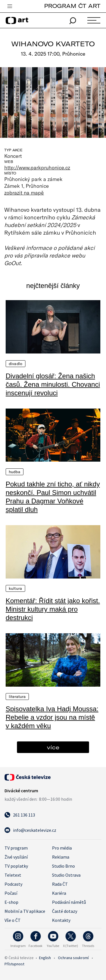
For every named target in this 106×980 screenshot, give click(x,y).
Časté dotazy (65, 911)
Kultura (15, 588)
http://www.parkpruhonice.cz (37, 167)
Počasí (11, 893)
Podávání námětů (69, 902)
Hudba (15, 472)
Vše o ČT (13, 920)
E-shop (11, 902)
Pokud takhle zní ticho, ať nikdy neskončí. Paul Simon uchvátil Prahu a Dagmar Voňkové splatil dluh (53, 497)
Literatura (17, 697)
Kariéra (59, 893)
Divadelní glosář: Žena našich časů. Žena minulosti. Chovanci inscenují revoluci (53, 384)
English (45, 958)
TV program (16, 848)
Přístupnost (14, 964)
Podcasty (13, 884)
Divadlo (16, 364)
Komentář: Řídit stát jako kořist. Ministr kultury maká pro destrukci (53, 609)
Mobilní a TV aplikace (25, 911)
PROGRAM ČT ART (72, 6)
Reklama (61, 857)
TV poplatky (16, 866)
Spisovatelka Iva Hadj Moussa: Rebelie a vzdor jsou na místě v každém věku (52, 717)
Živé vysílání (16, 857)
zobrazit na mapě (24, 193)
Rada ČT (60, 884)
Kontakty (61, 920)
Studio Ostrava (66, 875)
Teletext (13, 875)
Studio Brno (63, 866)
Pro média (62, 848)
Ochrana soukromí (73, 958)
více (53, 747)
